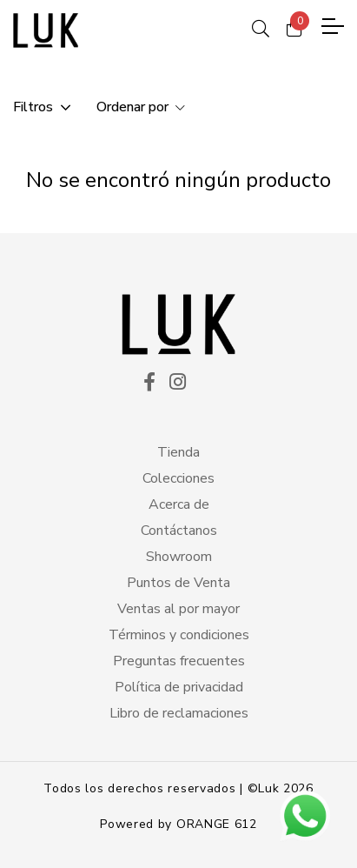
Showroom (179, 557)
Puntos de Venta (178, 583)
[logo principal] (46, 30)
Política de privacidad (179, 687)
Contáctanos (179, 531)
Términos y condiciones (179, 635)
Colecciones (178, 478)
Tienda (178, 452)
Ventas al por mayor (178, 609)
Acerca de (179, 504)
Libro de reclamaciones (179, 713)
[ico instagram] (178, 384)
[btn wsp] (305, 816)
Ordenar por (134, 107)
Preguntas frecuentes (179, 661)
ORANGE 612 (217, 824)
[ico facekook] (149, 384)
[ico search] (261, 26)
